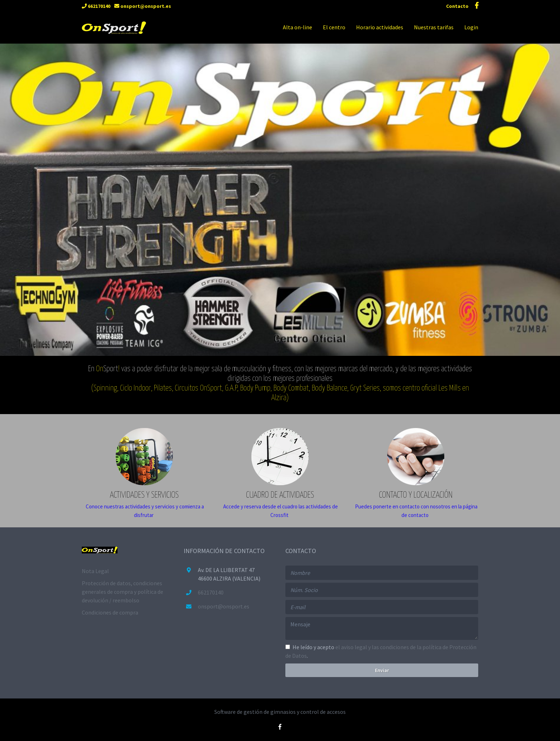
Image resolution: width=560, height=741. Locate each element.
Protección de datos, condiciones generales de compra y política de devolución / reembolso (122, 592)
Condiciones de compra (110, 612)
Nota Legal (95, 571)
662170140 (96, 6)
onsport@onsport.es (143, 6)
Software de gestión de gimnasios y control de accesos (280, 712)
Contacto (458, 6)
